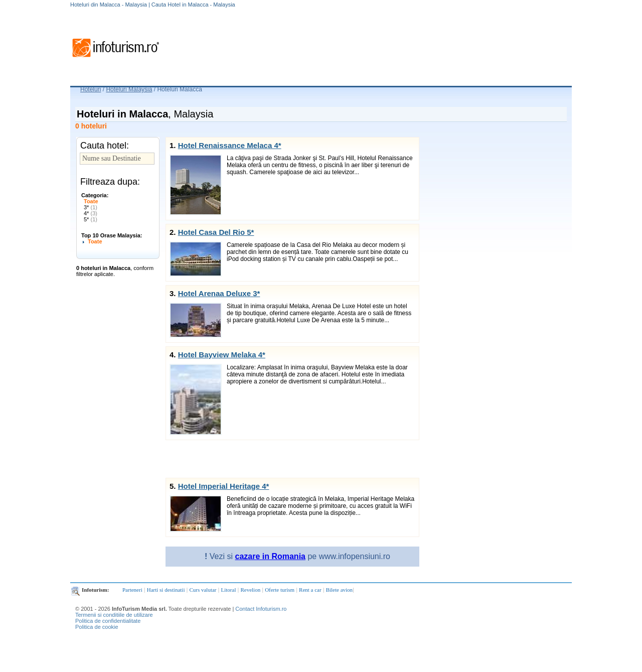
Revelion (250, 590)
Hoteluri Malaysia (129, 89)
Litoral (229, 590)
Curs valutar (203, 590)
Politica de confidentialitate (108, 621)
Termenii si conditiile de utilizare (114, 615)
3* (91, 207)
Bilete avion (339, 590)
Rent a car (310, 590)
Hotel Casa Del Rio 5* (216, 232)
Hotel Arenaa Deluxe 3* (219, 293)
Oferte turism (280, 590)
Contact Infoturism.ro (261, 609)
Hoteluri (91, 89)
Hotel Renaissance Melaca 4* (230, 145)
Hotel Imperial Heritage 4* (224, 486)
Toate (91, 201)
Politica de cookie (97, 627)
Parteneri (132, 590)
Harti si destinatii (166, 590)
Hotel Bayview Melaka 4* (222, 355)
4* (91, 213)
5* (91, 219)
